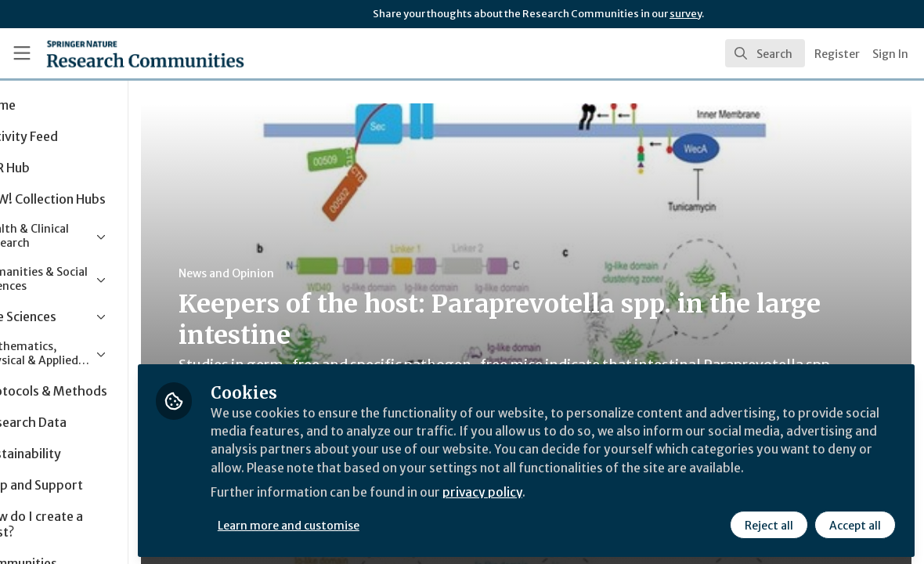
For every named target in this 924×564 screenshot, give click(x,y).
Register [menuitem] (837, 54)
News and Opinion (298, 273)
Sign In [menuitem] (890, 54)
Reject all (769, 522)
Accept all (855, 522)
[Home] (121, 53)
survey (686, 14)
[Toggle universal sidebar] (22, 53)
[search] (765, 53)
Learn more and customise (361, 522)
